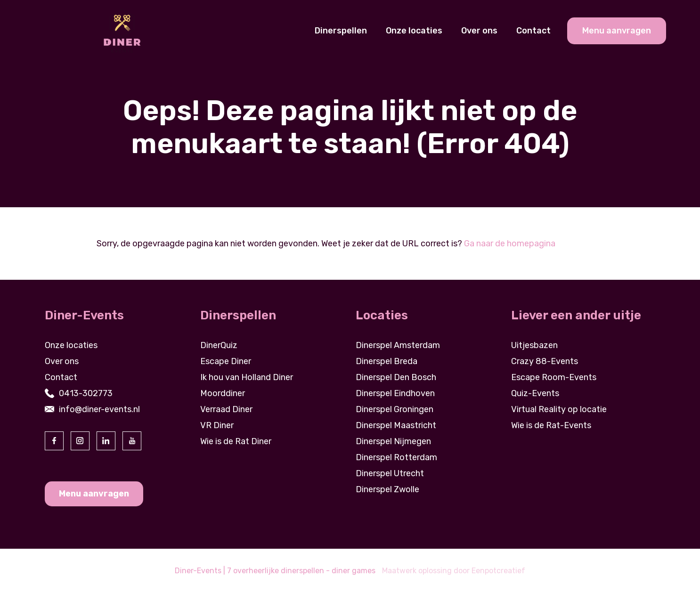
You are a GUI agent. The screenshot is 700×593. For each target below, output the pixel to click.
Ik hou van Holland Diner (247, 377)
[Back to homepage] (122, 30)
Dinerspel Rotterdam (396, 457)
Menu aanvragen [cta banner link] (617, 31)
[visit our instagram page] (80, 441)
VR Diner (217, 425)
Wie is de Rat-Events (551, 425)
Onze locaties (414, 31)
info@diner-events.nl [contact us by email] (99, 409)
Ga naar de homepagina (510, 244)
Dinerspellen (341, 31)
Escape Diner (226, 361)
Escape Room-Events (554, 377)
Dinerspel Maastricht (396, 425)
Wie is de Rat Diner (236, 441)
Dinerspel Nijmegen (393, 441)
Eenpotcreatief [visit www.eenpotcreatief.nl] (498, 571)
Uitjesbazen (534, 345)
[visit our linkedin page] (106, 441)
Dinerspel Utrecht (390, 473)
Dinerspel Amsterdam (398, 345)
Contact (533, 31)
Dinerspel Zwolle (387, 489)
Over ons (479, 31)
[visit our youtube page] (132, 441)
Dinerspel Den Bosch (396, 377)
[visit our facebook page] (54, 441)
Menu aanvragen (94, 494)
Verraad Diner (226, 409)
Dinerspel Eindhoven (395, 393)
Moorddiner (223, 393)
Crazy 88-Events (545, 361)
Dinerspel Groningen (395, 409)
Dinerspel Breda (387, 361)
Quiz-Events (535, 393)
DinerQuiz (219, 345)
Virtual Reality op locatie (559, 409)
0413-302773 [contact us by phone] (86, 393)
